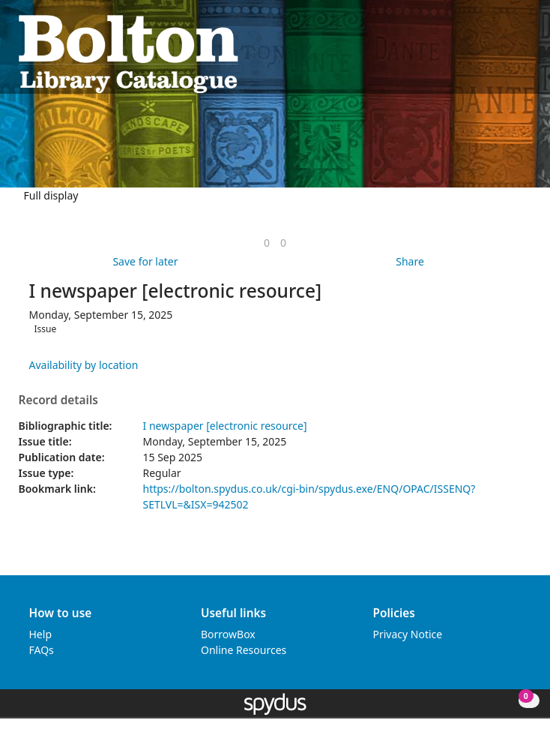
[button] (506, 53)
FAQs (42, 650)
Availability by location (84, 365)
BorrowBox (228, 634)
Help (41, 634)
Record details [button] (58, 400)
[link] (267, 243)
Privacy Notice (408, 634)
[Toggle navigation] (524, 53)
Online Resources (244, 650)
